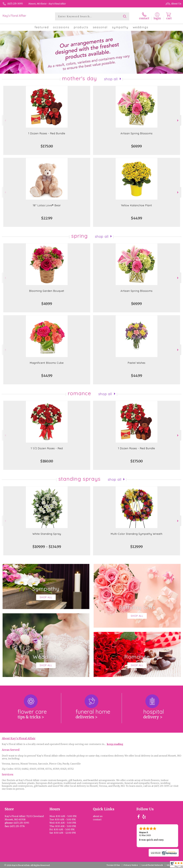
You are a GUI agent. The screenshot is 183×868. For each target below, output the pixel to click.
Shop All (111, 79)
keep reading (115, 744)
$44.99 (137, 218)
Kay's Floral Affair (14, 16)
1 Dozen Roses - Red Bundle (47, 133)
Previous (5, 120)
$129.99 (136, 547)
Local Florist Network (152, 865)
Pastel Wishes (137, 363)
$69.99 (136, 146)
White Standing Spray (47, 534)
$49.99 (47, 304)
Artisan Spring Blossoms (137, 133)
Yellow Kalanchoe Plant (136, 205)
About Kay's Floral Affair (19, 738)
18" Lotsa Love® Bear (47, 205)
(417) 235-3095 (15, 4)
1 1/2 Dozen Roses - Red (47, 448)
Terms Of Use (113, 865)
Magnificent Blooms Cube (47, 363)
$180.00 (47, 461)
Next (178, 120)
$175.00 (47, 146)
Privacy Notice (131, 865)
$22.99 (47, 218)
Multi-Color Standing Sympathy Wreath (137, 534)
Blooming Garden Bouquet (47, 291)
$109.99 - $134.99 (47, 547)
